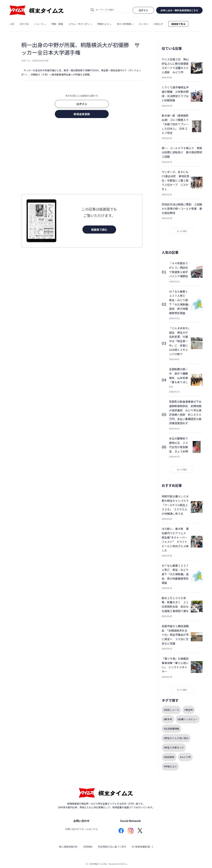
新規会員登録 (82, 114)
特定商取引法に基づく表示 (112, 847)
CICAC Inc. (123, 864)
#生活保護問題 (171, 729)
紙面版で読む (99, 230)
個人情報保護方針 (68, 847)
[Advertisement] (82, 157)
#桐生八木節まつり (174, 747)
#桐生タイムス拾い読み (176, 738)
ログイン (82, 104)
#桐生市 (189, 710)
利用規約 (88, 847)
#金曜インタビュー (188, 719)
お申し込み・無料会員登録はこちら (179, 10)
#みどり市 (185, 757)
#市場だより (170, 766)
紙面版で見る (178, 24)
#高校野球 (169, 757)
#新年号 (168, 719)
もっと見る (182, 231)
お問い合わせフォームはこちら (81, 829)
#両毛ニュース (171, 710)
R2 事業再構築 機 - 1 (142, 847)
